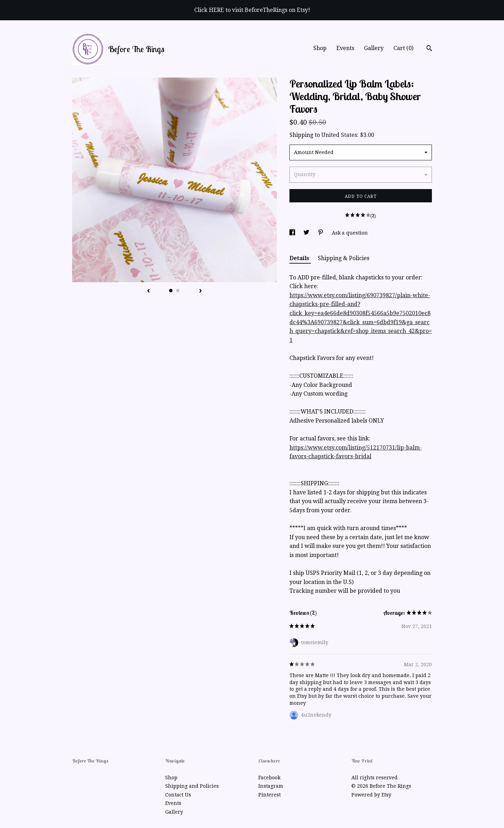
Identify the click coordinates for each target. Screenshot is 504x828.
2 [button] (178, 291)
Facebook (269, 778)
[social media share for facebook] (293, 233)
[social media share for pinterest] (321, 233)
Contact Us (178, 795)
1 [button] (171, 291)
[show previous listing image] (148, 291)
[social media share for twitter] (307, 233)
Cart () (403, 48)
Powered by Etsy (371, 795)
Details (300, 258)
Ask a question (350, 233)
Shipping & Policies (344, 258)
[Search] (429, 49)
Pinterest (269, 795)
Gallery (374, 48)
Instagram (271, 786)
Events (345, 48)
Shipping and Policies (192, 786)
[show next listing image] (201, 291)
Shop (320, 48)
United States (339, 135)
